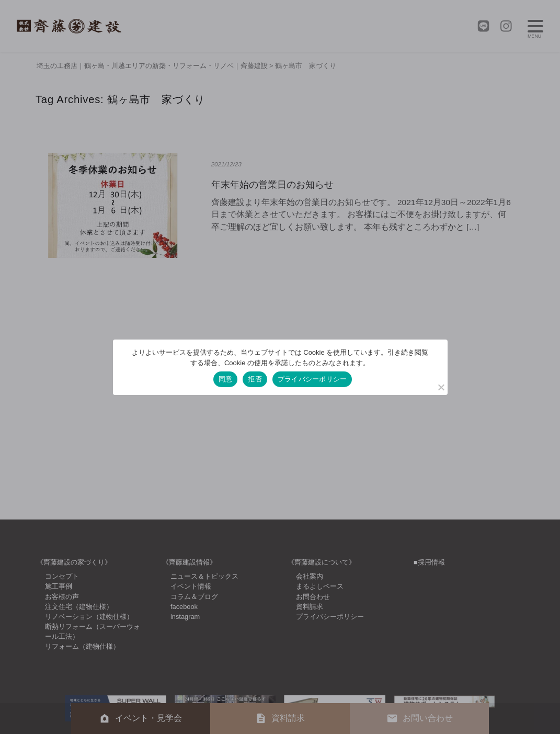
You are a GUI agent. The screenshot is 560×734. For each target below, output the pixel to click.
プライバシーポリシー (312, 379)
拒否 (255, 379)
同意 (226, 379)
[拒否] (441, 387)
